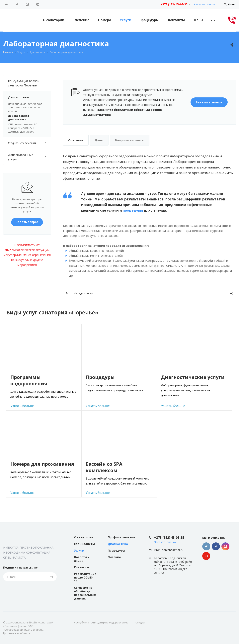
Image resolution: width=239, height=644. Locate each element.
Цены (199, 20)
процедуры (133, 210)
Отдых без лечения (29, 143)
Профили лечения (121, 537)
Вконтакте (7, 4)
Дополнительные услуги (29, 157)
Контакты (176, 20)
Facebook (17, 4)
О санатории (54, 20)
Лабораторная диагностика (18, 118)
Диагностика (29, 97)
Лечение (82, 20)
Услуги (125, 20)
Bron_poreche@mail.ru (169, 550)
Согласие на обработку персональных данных (85, 593)
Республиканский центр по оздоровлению (101, 622)
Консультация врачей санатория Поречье (29, 83)
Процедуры (149, 20)
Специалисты (84, 544)
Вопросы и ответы (130, 140)
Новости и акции (82, 559)
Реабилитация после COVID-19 (85, 577)
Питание (114, 557)
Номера (105, 20)
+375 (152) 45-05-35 (174, 4)
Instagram (27, 4)
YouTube (38, 4)
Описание (76, 140)
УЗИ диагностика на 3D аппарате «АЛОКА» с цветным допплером (23, 128)
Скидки (140, 622)
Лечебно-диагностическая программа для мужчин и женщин (25, 107)
